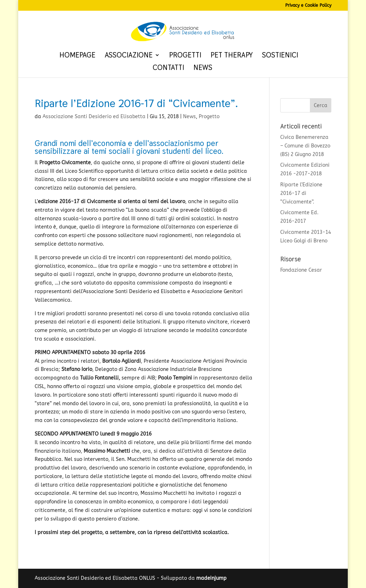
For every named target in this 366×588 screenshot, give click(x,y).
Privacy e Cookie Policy (308, 6)
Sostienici (280, 56)
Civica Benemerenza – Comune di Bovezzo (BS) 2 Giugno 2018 (305, 146)
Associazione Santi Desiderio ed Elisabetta (94, 117)
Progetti (185, 56)
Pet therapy (232, 56)
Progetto (209, 117)
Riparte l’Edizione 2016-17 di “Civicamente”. (301, 193)
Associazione (129, 56)
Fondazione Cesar (301, 270)
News (203, 69)
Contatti (168, 69)
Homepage (77, 56)
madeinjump (211, 578)
